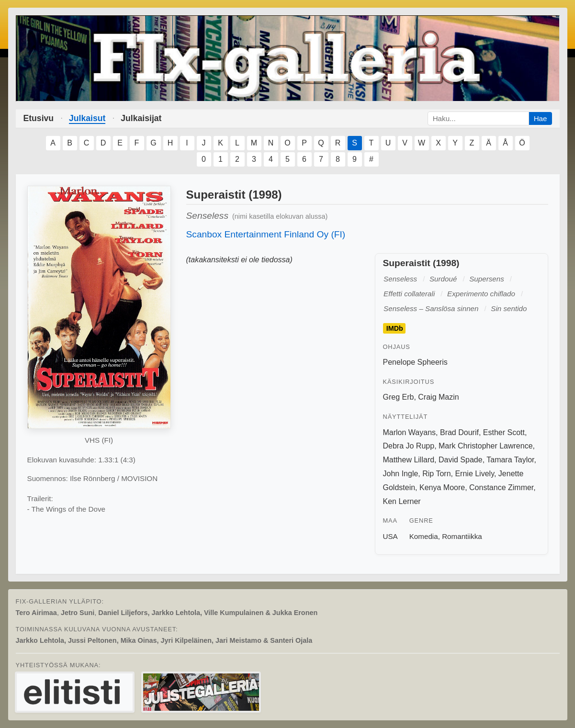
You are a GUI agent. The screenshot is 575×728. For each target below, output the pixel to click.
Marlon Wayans (410, 432)
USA (390, 536)
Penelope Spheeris (415, 362)
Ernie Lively (474, 474)
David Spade (461, 460)
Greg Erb (399, 397)
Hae (541, 118)
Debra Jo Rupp (409, 446)
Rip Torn (436, 474)
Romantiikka (462, 536)
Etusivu (39, 118)
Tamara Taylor (510, 460)
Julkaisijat (141, 118)
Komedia (424, 536)
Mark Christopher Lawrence (486, 446)
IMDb (395, 328)
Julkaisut (87, 118)
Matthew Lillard (409, 460)
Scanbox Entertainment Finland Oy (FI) (266, 234)
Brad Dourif (459, 432)
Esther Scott (504, 432)
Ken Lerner (402, 501)
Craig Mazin (438, 397)
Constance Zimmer (501, 487)
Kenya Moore (442, 487)
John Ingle (401, 474)
